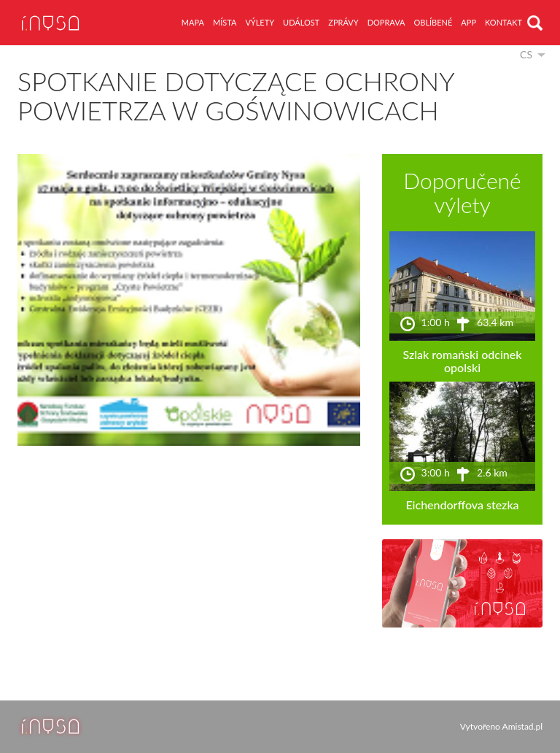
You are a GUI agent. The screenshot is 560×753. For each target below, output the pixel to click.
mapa (193, 22)
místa (225, 22)
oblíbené (433, 22)
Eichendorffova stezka (462, 505)
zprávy (343, 22)
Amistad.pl (522, 726)
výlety (260, 22)
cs (526, 54)
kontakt (503, 22)
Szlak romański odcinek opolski (462, 361)
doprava (386, 22)
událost (301, 22)
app (468, 22)
